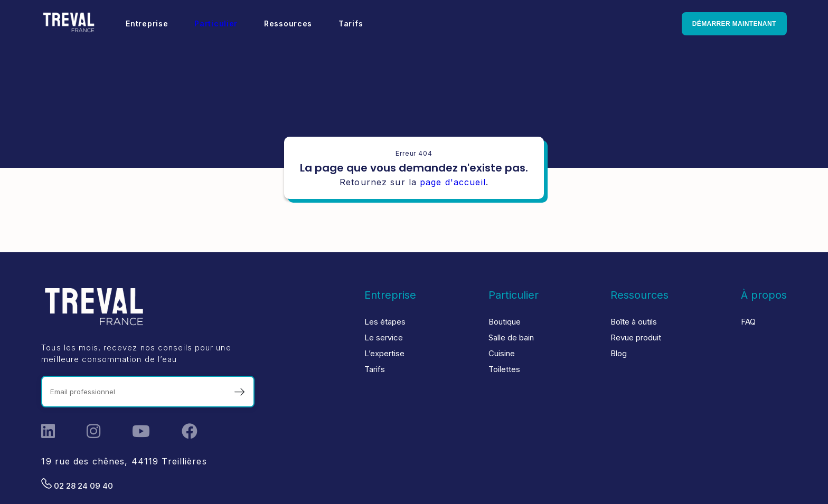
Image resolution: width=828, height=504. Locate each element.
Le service (384, 337)
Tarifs (351, 23)
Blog (619, 353)
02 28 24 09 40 (77, 484)
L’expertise (384, 353)
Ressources (288, 23)
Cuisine (502, 353)
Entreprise (147, 23)
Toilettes (504, 369)
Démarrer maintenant (734, 24)
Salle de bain (511, 337)
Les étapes (385, 322)
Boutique (505, 322)
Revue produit (636, 337)
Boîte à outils (634, 322)
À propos (764, 295)
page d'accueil (453, 182)
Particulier (216, 23)
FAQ (748, 322)
